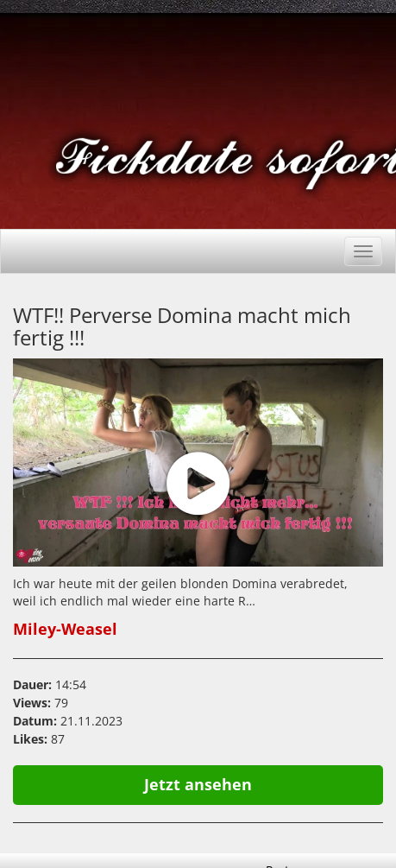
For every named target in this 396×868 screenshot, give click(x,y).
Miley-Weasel (65, 629)
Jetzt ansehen (198, 784)
